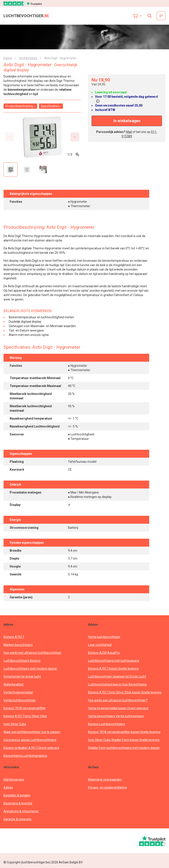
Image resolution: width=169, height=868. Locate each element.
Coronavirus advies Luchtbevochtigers (30, 740)
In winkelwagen (127, 121)
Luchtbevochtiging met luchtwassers (114, 661)
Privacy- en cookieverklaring (107, 787)
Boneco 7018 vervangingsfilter (25, 708)
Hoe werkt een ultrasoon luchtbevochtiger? (118, 700)
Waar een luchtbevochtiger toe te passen (32, 732)
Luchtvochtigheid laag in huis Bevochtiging (117, 684)
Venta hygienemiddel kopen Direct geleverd (118, 708)
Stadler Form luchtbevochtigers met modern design (124, 748)
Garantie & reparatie (17, 819)
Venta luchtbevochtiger (20, 700)
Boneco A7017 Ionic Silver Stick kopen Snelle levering (125, 692)
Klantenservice (14, 780)
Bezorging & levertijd (18, 803)
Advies (8, 787)
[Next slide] (75, 137)
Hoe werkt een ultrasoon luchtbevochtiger (32, 653)
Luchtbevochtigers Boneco (22, 661)
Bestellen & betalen (17, 795)
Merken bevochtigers (18, 645)
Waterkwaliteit (14, 684)
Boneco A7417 (14, 637)
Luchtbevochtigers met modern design (30, 669)
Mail (129, 132)
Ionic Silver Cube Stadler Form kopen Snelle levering (124, 740)
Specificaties (51, 106)
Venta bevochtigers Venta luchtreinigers (116, 716)
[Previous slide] (10, 137)
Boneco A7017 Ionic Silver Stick (25, 716)
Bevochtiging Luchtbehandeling (25, 756)
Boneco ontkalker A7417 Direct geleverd (31, 748)
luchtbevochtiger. (26, 16)
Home (8, 58)
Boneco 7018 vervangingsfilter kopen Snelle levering (124, 732)
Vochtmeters (28, 58)
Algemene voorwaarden (105, 780)
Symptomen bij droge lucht (22, 676)
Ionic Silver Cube (15, 724)
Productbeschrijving (20, 106)
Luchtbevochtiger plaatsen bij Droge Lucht (117, 676)
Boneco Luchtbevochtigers (107, 724)
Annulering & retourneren (21, 811)
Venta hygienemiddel (18, 692)
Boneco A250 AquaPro (104, 653)
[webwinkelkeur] (16, 841)
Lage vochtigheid (100, 645)
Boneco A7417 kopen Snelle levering (113, 669)
